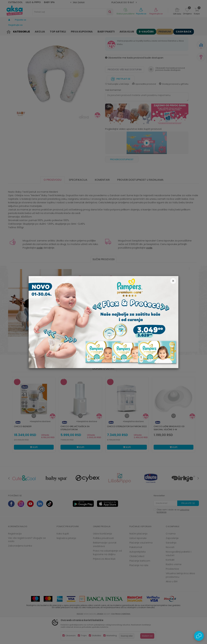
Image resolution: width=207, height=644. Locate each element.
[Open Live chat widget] (199, 636)
